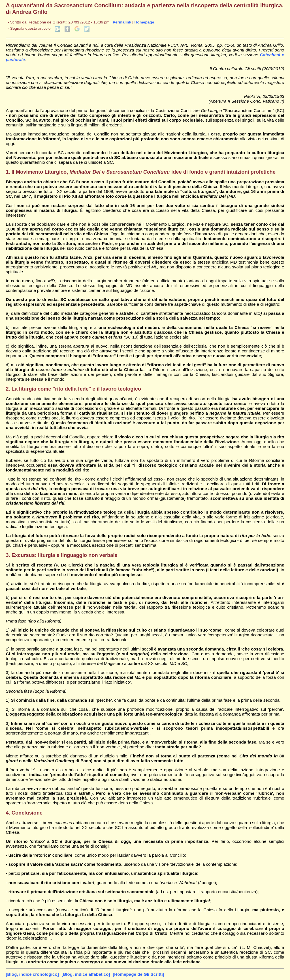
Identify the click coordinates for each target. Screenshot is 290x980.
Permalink (122, 22)
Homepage (144, 22)
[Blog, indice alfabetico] (86, 974)
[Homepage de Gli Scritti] (138, 974)
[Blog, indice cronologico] (32, 974)
